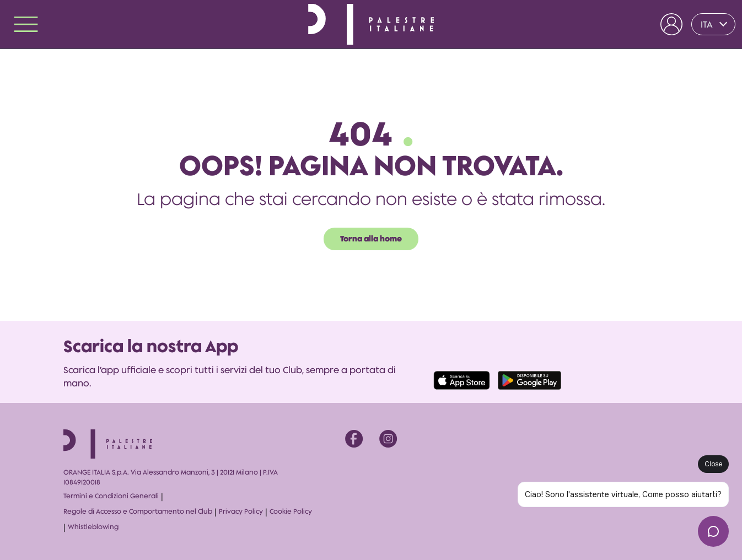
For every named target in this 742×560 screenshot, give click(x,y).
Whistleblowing (93, 527)
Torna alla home (371, 239)
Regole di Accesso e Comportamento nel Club (138, 511)
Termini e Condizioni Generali (111, 496)
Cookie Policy (291, 511)
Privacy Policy (241, 511)
